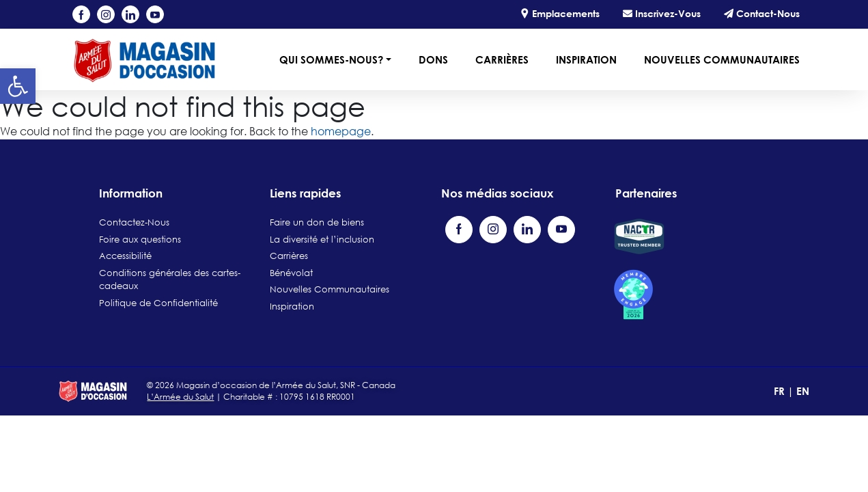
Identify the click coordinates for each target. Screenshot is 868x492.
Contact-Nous (762, 13)
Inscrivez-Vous (662, 13)
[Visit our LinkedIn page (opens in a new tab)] (130, 14)
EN (803, 391)
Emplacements (560, 13)
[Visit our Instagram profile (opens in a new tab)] (106, 14)
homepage (341, 131)
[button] (18, 86)
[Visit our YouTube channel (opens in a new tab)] (155, 14)
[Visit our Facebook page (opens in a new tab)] (81, 14)
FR (781, 391)
